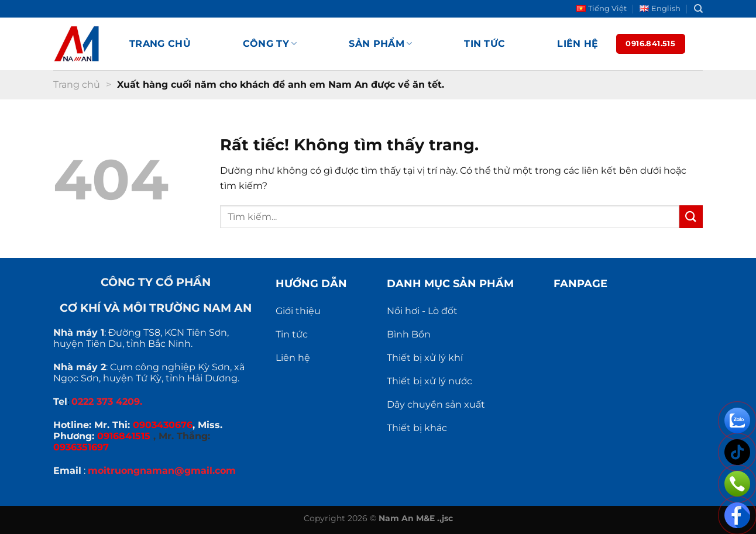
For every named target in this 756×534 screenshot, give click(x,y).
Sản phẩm (380, 44)
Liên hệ (578, 44)
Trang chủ (160, 44)
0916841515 (124, 436)
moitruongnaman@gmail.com (162, 471)
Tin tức (484, 44)
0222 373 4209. (107, 402)
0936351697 (81, 447)
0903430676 (163, 425)
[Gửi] (691, 217)
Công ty (270, 44)
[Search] (698, 9)
